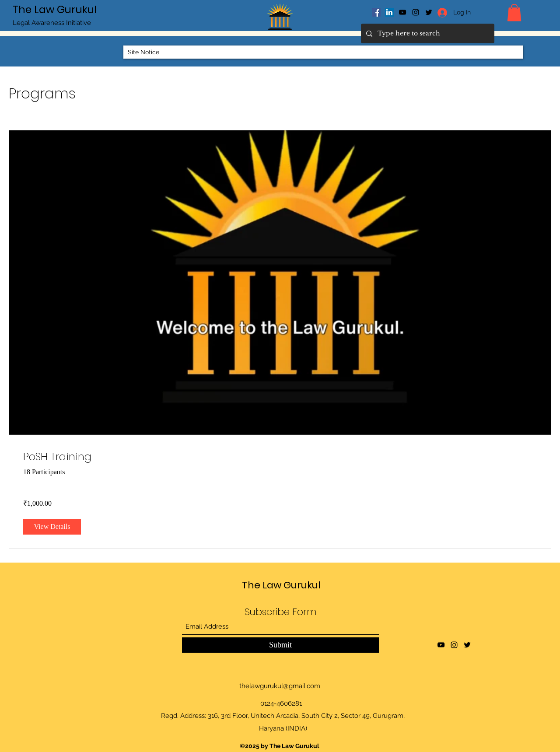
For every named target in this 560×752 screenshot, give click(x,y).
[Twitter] (467, 645)
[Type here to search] (427, 33)
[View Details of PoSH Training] (52, 527)
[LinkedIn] (389, 12)
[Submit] (280, 645)
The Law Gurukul (55, 10)
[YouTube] (402, 12)
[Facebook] (376, 12)
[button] (514, 12)
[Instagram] (416, 12)
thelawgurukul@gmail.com (280, 686)
